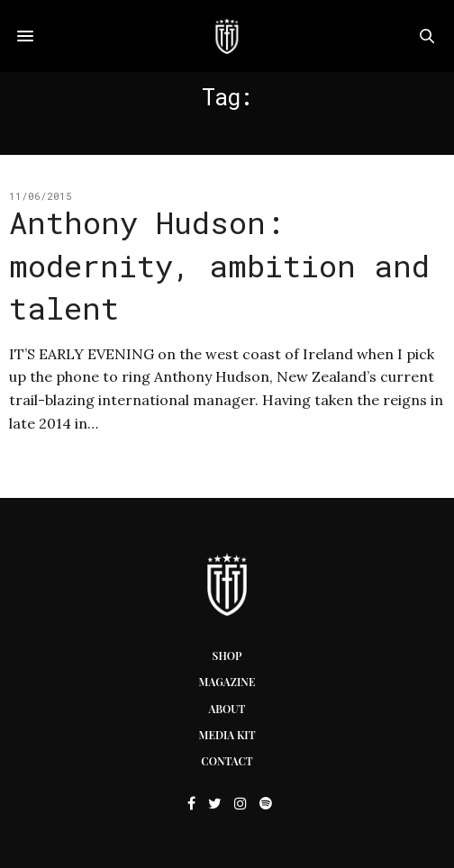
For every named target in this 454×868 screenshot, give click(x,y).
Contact (227, 761)
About (227, 709)
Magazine (227, 682)
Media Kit (227, 735)
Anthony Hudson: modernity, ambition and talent (219, 265)
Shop (227, 656)
